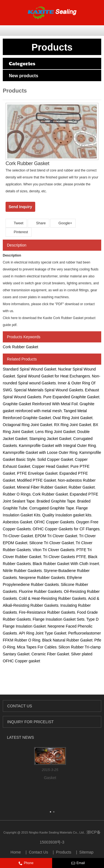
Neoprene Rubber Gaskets (42, 578)
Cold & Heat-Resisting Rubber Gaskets (53, 598)
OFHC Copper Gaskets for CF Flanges (66, 529)
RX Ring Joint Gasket (73, 425)
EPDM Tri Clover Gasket (56, 536)
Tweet (16, 223)
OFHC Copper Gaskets (54, 522)
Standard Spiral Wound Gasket (30, 369)
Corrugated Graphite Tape (52, 508)
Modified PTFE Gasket (36, 480)
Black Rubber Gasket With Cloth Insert (66, 564)
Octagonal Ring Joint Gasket (27, 425)
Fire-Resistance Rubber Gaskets (47, 612)
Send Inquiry (20, 207)
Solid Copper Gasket (55, 459)
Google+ (63, 223)
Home (16, 852)
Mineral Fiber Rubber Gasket (42, 487)
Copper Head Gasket (50, 466)
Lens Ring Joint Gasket (55, 432)
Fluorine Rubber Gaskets (40, 591)
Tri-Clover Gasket (18, 536)
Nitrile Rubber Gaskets (22, 571)
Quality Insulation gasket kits (67, 515)
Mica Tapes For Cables (37, 647)
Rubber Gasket (82, 487)
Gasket (50, 778)
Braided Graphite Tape (56, 501)
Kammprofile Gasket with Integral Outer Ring (57, 446)
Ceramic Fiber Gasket (50, 654)
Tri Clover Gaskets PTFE (64, 557)
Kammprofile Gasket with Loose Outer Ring (40, 452)
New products (24, 76)
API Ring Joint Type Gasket (43, 633)
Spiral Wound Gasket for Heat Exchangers (54, 376)
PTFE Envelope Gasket (37, 473)
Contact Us (38, 852)
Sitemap (86, 852)
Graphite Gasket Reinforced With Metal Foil (40, 404)
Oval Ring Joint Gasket (73, 418)
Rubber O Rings (17, 494)
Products (64, 852)
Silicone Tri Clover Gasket (51, 543)
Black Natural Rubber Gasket (67, 640)
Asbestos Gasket (17, 522)
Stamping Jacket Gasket (50, 439)
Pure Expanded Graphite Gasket (71, 397)
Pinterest (19, 232)
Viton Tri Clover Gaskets (54, 550)
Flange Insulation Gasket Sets (59, 619)
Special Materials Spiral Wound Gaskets (49, 390)
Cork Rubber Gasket (21, 347)
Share (38, 223)
